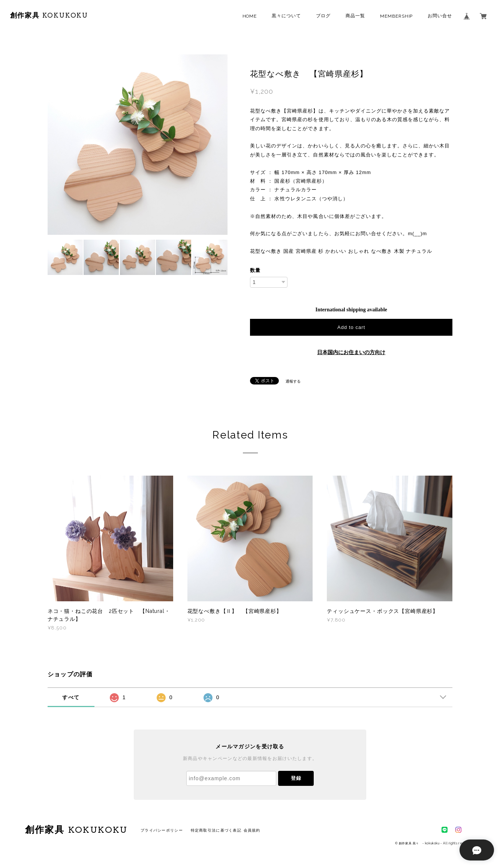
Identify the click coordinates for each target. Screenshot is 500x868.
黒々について (286, 16)
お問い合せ (440, 16)
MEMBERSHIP (397, 16)
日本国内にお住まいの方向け (351, 352)
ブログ (323, 16)
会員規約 (252, 830)
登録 (296, 778)
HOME (250, 16)
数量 (255, 270)
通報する (293, 381)
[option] (138, 145)
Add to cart (351, 327)
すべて (71, 697)
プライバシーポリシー (162, 830)
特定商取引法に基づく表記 (216, 830)
